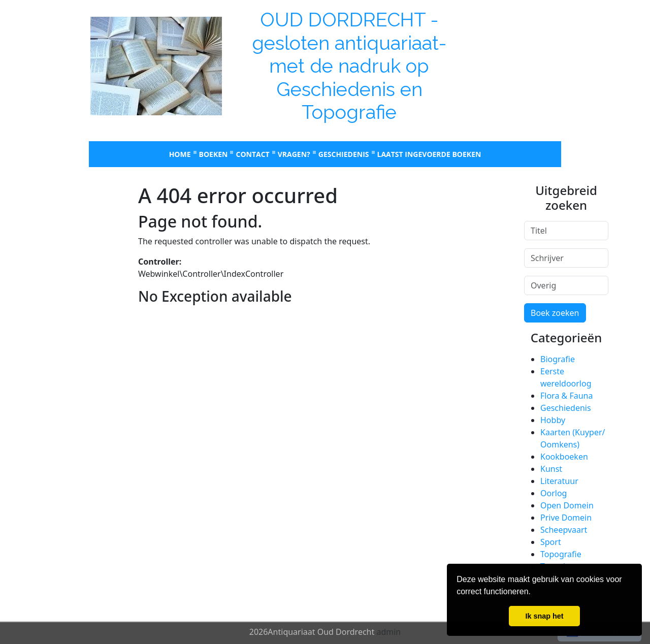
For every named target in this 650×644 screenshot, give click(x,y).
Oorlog (554, 493)
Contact (252, 154)
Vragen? (294, 154)
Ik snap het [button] (544, 616)
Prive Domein (566, 518)
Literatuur (559, 481)
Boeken (214, 154)
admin (388, 632)
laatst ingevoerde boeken (429, 154)
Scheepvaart (564, 530)
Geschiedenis (344, 154)
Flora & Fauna (566, 396)
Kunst (551, 469)
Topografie (561, 554)
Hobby (553, 420)
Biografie (558, 359)
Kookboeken (564, 457)
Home (180, 154)
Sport (551, 542)
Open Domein (567, 505)
